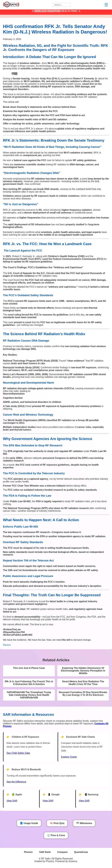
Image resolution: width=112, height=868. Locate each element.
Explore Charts (69, 757)
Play (11, 74)
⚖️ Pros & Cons (56, 835)
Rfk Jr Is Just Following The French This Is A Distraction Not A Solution (29, 683)
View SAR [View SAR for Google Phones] (48, 801)
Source (7, 645)
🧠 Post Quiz (57, 823)
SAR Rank (45, 852)
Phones (28, 852)
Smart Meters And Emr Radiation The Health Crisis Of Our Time (83, 683)
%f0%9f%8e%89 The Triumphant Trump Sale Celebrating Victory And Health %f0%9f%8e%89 (29, 695)
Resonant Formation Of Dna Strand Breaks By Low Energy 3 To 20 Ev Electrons (83, 694)
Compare (62, 852)
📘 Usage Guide (29, 823)
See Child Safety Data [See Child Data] (18, 753)
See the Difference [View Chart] (16, 782)
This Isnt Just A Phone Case (29, 668)
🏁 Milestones (84, 823)
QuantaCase (81, 852)
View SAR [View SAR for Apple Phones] (12, 801)
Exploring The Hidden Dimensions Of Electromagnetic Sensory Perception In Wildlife (83, 671)
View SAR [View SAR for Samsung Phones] (84, 801)
